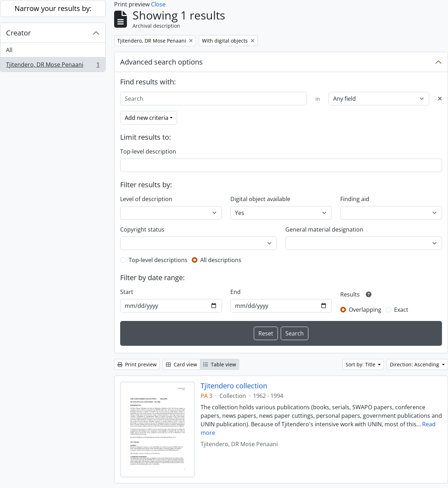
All (9, 50)
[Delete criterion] (440, 99)
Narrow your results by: (53, 8)
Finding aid (355, 199)
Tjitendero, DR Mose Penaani (53, 66)
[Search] (214, 99)
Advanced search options (161, 62)
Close (158, 4)
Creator (18, 33)
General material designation (324, 229)
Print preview (137, 364)
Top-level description (148, 151)
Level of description (146, 199)
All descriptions (221, 260)
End (236, 292)
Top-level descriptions (158, 260)
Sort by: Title (361, 364)
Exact (401, 310)
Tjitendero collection (234, 386)
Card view (181, 364)
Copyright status (142, 229)
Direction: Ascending (415, 364)
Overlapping (365, 310)
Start (127, 292)
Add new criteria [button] (147, 118)
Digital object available (260, 199)
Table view (220, 364)
